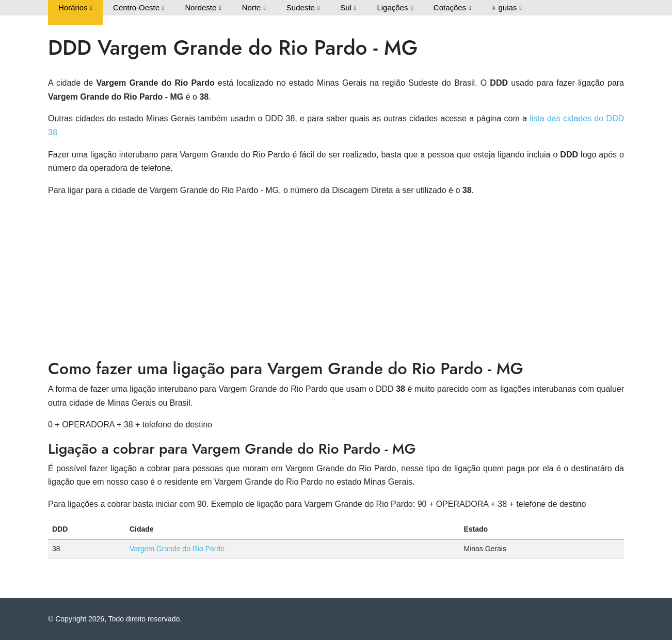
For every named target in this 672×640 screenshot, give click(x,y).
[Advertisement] (336, 278)
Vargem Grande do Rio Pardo (177, 549)
